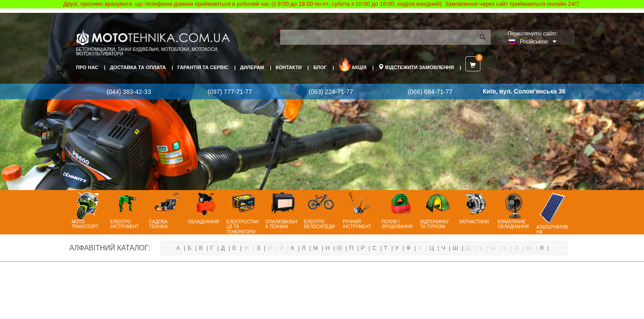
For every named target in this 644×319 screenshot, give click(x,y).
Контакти (289, 67)
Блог (320, 67)
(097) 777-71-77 (230, 92)
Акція (352, 65)
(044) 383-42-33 (129, 92)
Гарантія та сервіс (203, 67)
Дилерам (252, 67)
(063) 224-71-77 (331, 92)
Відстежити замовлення (416, 67)
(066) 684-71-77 (430, 92)
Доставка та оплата (138, 67)
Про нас (87, 67)
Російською (534, 42)
